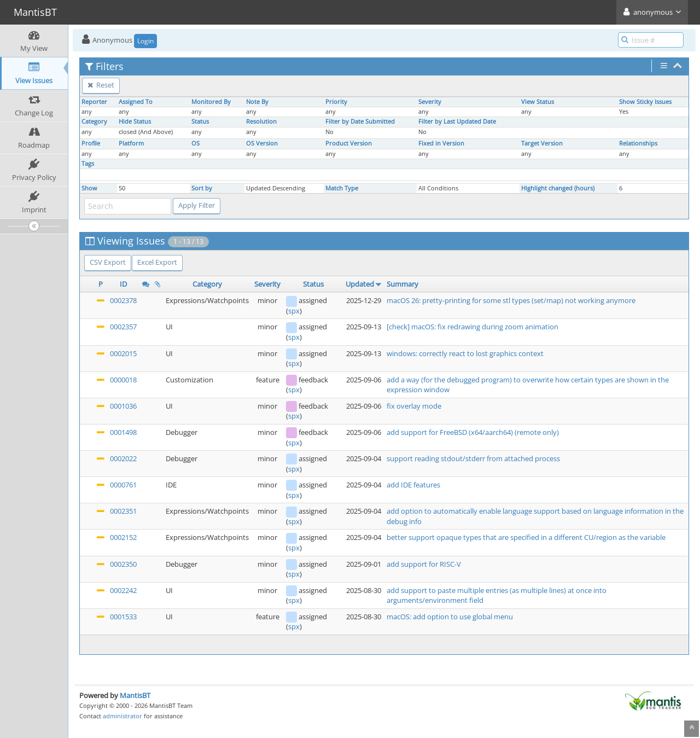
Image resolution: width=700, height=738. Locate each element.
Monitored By (211, 102)
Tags (88, 164)
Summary (402, 284)
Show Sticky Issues (645, 102)
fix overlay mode (414, 406)
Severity (430, 102)
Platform (131, 143)
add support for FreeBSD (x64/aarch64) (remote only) (473, 432)
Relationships (638, 143)
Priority (336, 102)
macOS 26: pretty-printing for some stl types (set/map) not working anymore (511, 300)
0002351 (123, 511)
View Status (538, 102)
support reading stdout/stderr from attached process (473, 458)
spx (294, 311)
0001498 (123, 432)
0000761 (123, 485)
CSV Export (108, 262)
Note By (257, 102)
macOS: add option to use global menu (450, 617)
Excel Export (157, 262)
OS (196, 143)
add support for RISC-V (424, 564)
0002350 (123, 564)
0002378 (123, 300)
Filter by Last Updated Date (457, 121)
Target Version (542, 143)
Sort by (202, 188)
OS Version (262, 143)
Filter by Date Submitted (360, 121)
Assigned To (136, 102)
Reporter (94, 102)
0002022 (123, 458)
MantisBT (135, 695)
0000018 (123, 380)
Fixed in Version (441, 143)
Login (145, 41)
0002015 (123, 353)
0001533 (123, 617)
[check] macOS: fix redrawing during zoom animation (472, 327)
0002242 (123, 590)
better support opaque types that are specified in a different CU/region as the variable (526, 537)
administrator (122, 716)
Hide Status (135, 121)
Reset (101, 85)
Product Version (349, 143)
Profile (91, 143)
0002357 (123, 327)
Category (94, 121)
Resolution (261, 121)
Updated (360, 284)
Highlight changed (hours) (558, 188)
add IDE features (413, 485)
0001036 (123, 406)
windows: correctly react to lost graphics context (465, 353)
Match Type (342, 188)
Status (200, 121)
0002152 (123, 537)
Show (89, 188)
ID (123, 284)
